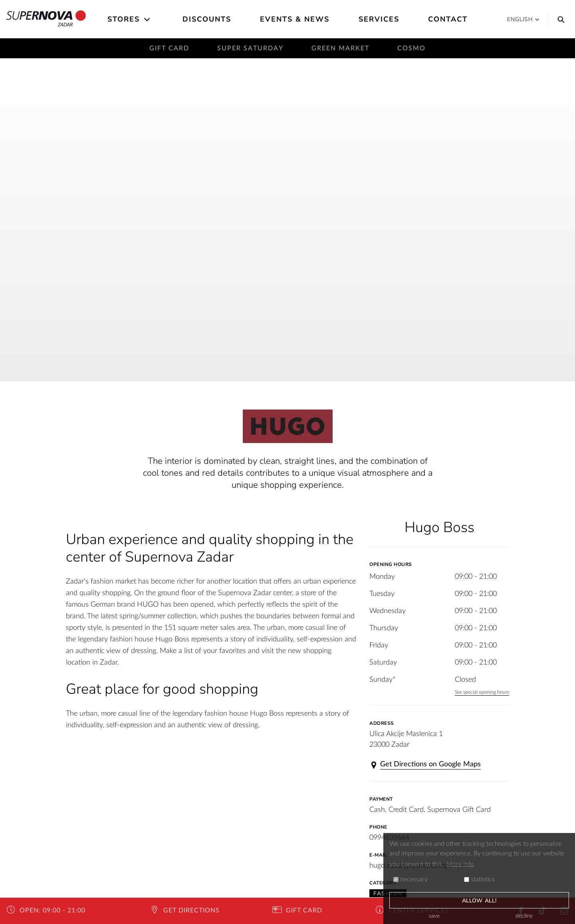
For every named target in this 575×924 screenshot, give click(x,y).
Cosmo (411, 48)
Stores (124, 19)
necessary (410, 879)
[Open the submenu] (148, 20)
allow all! (479, 901)
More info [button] (460, 864)
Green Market (340, 48)
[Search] (559, 19)
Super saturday (250, 48)
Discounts (207, 19)
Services (379, 19)
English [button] (523, 19)
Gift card (169, 48)
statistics (479, 879)
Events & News (295, 19)
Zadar (46, 19)
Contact (448, 19)
